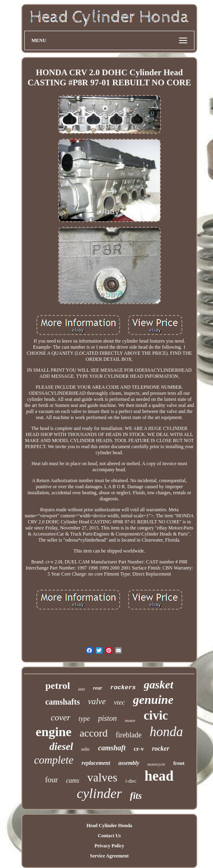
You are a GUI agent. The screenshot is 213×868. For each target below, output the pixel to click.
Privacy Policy (110, 846)
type (84, 719)
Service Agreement (109, 856)
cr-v (139, 749)
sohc (86, 749)
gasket (159, 685)
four (52, 780)
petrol (58, 686)
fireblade (129, 735)
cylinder (99, 793)
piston (108, 718)
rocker (161, 748)
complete (54, 760)
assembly (129, 763)
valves (102, 777)
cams (73, 780)
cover (60, 717)
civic (156, 715)
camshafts (63, 702)
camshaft (112, 748)
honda (166, 732)
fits (136, 796)
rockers (123, 688)
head (159, 776)
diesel (61, 746)
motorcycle (156, 764)
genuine (153, 700)
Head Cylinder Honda (109, 826)
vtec (119, 702)
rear (97, 688)
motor (130, 720)
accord (94, 733)
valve (97, 701)
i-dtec (131, 781)
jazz (81, 689)
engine (54, 732)
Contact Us (109, 836)
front (179, 763)
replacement (96, 763)
